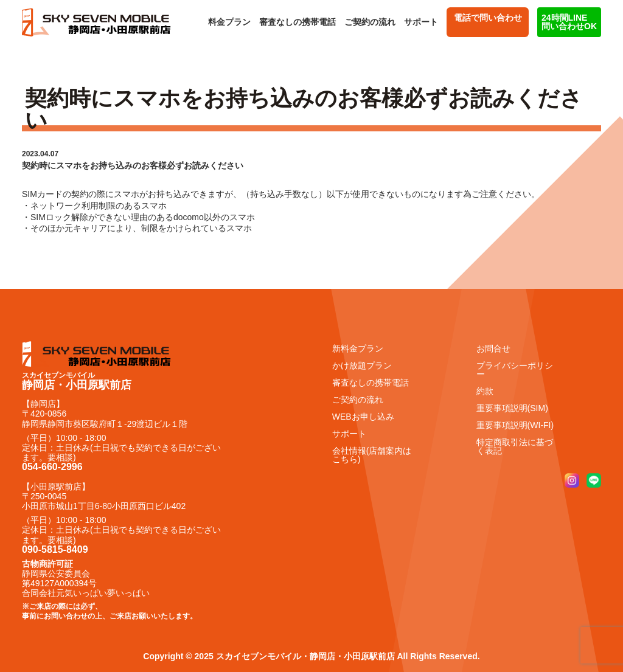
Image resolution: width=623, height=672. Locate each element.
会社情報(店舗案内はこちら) (372, 455)
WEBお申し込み (363, 417)
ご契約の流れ (370, 22)
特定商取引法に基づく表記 (515, 446)
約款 (485, 391)
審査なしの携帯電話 (298, 22)
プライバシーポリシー (515, 370)
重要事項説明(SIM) (512, 408)
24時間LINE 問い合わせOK (569, 22)
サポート (421, 22)
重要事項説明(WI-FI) (515, 425)
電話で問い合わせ (488, 22)
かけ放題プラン (362, 365)
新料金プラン (358, 348)
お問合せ (493, 348)
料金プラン (229, 22)
